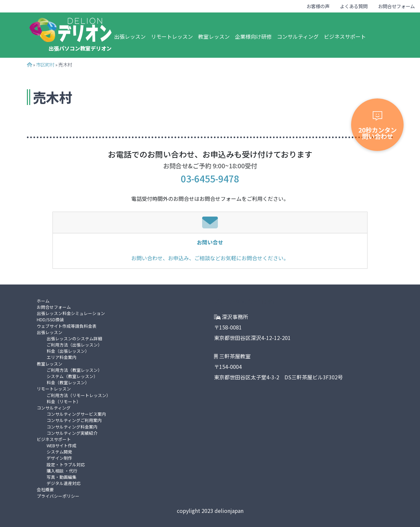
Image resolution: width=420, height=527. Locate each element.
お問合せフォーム (396, 6)
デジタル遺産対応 (64, 483)
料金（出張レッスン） (68, 351)
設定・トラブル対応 (66, 464)
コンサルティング (298, 36)
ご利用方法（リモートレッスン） (79, 395)
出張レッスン (130, 36)
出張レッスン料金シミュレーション (71, 313)
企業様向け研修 (253, 36)
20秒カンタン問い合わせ (378, 126)
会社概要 (45, 489)
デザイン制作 (59, 458)
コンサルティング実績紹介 (72, 433)
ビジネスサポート (345, 36)
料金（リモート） (64, 401)
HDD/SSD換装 (50, 319)
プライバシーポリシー (58, 496)
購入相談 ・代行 (62, 471)
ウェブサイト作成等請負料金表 (67, 326)
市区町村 (45, 64)
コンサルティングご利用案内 (74, 420)
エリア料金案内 (62, 357)
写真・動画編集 (62, 477)
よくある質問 (354, 6)
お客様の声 (318, 6)
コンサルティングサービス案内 (76, 414)
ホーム (43, 301)
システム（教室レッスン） (72, 376)
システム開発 (59, 452)
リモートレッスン (172, 36)
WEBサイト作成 (62, 445)
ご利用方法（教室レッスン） (74, 370)
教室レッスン (214, 36)
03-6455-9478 (210, 179)
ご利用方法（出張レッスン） (74, 345)
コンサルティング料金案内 (72, 427)
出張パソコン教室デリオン (80, 48)
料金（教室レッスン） (68, 382)
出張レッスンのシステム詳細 (74, 338)
